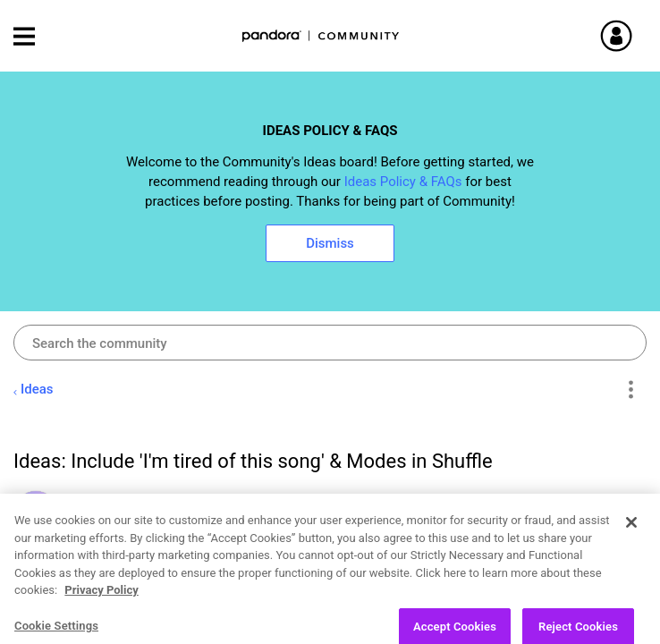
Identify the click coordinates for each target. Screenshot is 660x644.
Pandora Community (321, 36)
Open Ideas (116, 624)
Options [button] (630, 390)
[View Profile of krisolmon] (110, 500)
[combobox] (330, 343)
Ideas (37, 389)
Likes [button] (593, 580)
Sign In (638, 36)
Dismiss (330, 243)
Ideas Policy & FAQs (403, 182)
